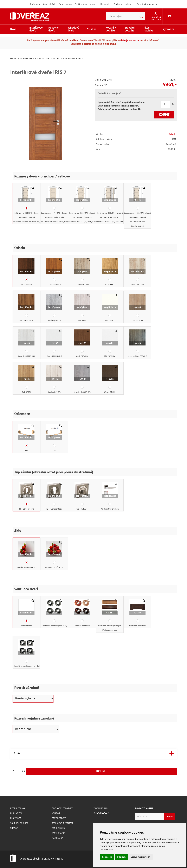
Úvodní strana (18, 808)
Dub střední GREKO (26, 308)
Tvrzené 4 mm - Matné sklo (26, 555)
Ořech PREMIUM (82, 344)
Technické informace (147, 4)
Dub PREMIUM (137, 308)
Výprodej (168, 29)
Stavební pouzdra (130, 29)
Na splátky (105, 4)
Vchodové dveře (73, 29)
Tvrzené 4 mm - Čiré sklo (54, 555)
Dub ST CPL (26, 379)
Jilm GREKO (82, 308)
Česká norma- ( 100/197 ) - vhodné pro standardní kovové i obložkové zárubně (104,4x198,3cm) (138, 207)
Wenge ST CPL (110, 379)
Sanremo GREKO (82, 272)
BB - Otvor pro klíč (26, 496)
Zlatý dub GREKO (54, 272)
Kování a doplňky (111, 29)
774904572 (101, 813)
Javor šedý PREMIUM (27, 344)
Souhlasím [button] (107, 857)
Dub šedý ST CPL (54, 379)
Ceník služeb (49, 4)
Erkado (56, 59)
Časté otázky (81, 4)
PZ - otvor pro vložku (54, 496)
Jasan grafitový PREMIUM (138, 344)
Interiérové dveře (36, 29)
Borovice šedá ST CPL (82, 379)
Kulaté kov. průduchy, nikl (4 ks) (54, 613)
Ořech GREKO (26, 272)
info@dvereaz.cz (130, 40)
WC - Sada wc (82, 496)
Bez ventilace (26, 613)
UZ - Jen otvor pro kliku (110, 496)
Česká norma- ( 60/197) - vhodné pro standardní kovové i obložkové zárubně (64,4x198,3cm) (27, 205)
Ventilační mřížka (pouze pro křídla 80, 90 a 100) (110, 615)
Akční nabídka (149, 29)
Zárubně (91, 29)
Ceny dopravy (65, 4)
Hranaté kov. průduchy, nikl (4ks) (27, 653)
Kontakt (94, 4)
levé (26, 438)
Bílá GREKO (110, 308)
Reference (35, 4)
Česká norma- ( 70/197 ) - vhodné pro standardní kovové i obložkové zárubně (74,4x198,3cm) (54, 205)
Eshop (13, 59)
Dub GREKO (110, 272)
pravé (54, 438)
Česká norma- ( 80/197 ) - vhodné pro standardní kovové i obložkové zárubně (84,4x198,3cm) (82, 205)
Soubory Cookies (19, 823)
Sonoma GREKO (137, 272)
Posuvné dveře (53, 29)
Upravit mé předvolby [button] (140, 857)
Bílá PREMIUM (110, 344)
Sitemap (14, 828)
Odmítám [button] (121, 857)
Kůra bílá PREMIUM (54, 344)
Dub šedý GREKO (54, 308)
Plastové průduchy (82, 613)
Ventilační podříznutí (138, 613)
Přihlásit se (16, 813)
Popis (17, 753)
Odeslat (169, 817)
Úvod (13, 29)
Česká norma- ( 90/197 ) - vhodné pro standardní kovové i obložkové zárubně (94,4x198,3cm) (110, 205)
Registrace (16, 818)
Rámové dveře (43, 59)
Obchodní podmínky (124, 4)
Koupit (164, 115)
